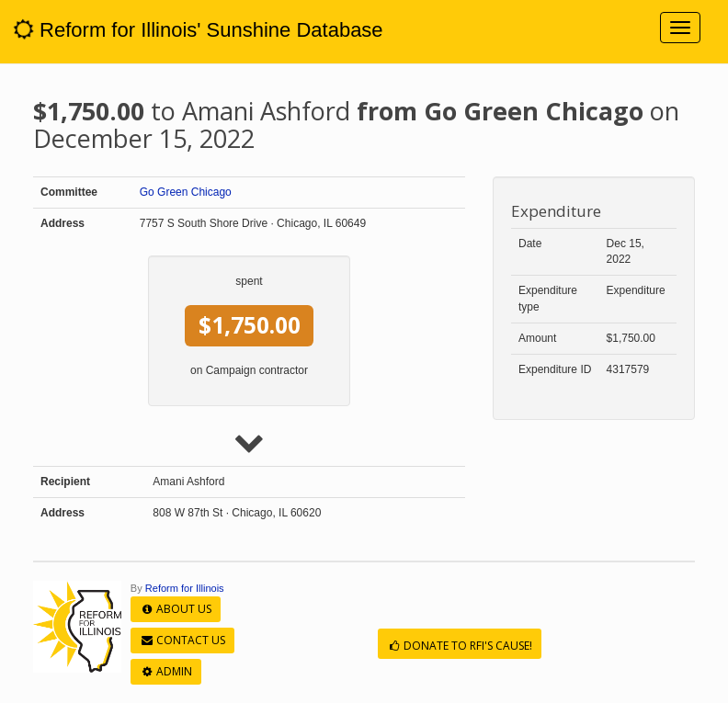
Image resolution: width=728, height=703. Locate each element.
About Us (176, 609)
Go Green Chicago (186, 192)
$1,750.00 (250, 325)
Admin (166, 671)
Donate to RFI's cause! (460, 646)
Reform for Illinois (185, 588)
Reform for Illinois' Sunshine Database (199, 30)
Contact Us (182, 640)
